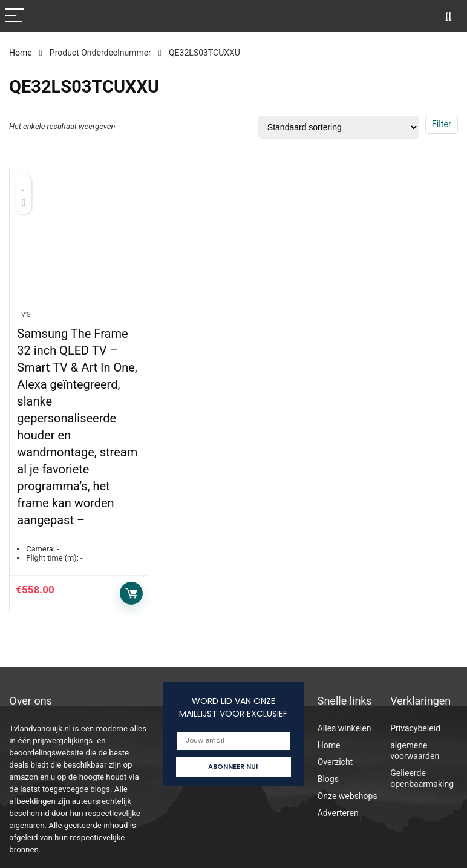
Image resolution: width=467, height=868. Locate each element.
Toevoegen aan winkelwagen (131, 593)
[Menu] (15, 16)
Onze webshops (348, 796)
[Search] (448, 16)
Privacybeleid (415, 728)
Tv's (24, 314)
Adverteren (338, 813)
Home (21, 53)
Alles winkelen (345, 728)
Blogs (328, 779)
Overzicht (335, 762)
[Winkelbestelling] (339, 127)
